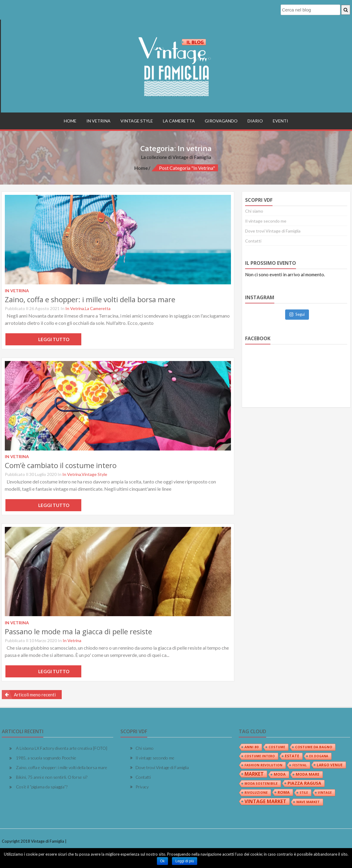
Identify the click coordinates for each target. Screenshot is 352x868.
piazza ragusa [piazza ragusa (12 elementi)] (304, 783)
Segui (297, 314)
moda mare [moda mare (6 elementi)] (308, 774)
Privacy (142, 787)
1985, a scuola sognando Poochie (46, 758)
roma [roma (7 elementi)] (284, 792)
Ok (162, 861)
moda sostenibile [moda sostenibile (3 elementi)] (261, 784)
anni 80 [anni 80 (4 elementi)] (252, 747)
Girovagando (221, 121)
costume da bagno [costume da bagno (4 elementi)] (314, 747)
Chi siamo (254, 211)
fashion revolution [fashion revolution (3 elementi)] (263, 765)
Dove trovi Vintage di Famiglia (273, 231)
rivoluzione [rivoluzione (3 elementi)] (256, 793)
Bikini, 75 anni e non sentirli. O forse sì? (52, 777)
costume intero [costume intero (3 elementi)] (260, 756)
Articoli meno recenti (35, 695)
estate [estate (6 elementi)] (292, 756)
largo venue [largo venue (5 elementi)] (330, 765)
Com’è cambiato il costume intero (61, 465)
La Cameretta (179, 121)
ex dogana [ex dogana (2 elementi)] (319, 756)
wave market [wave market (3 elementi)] (308, 802)
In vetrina (98, 121)
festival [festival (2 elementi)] (300, 765)
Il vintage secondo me (266, 221)
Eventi (280, 121)
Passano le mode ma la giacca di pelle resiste (78, 631)
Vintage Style (137, 121)
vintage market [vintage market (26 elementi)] (265, 801)
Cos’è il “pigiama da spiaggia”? (42, 787)
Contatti (253, 241)
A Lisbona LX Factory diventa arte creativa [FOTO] (62, 748)
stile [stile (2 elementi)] (304, 793)
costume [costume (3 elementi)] (277, 747)
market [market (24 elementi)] (254, 774)
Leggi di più (184, 861)
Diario (255, 121)
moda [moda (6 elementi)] (280, 774)
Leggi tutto (43, 339)
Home (70, 121)
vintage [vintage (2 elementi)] (325, 793)
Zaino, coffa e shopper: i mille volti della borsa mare (90, 299)
